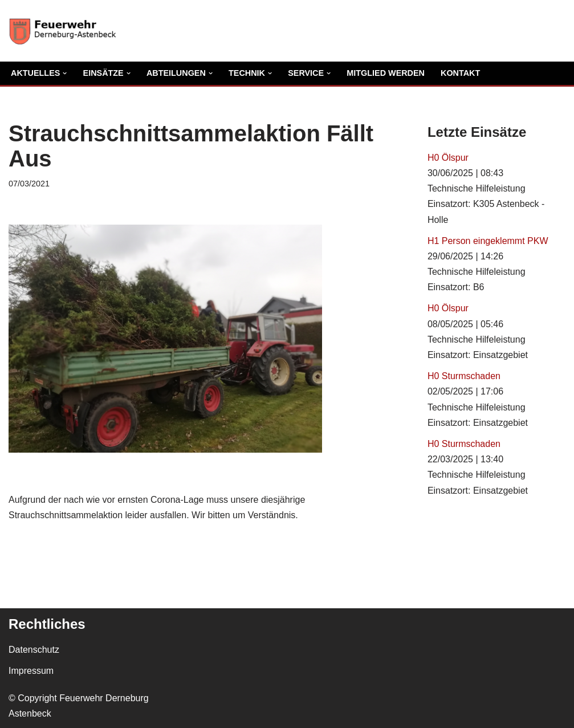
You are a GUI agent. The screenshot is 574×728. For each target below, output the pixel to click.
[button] (65, 73)
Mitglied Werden (386, 73)
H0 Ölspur (448, 158)
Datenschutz (34, 650)
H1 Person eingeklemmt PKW (488, 241)
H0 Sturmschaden (464, 376)
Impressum (31, 671)
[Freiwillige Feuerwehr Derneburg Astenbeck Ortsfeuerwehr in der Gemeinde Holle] (66, 31)
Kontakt (460, 73)
